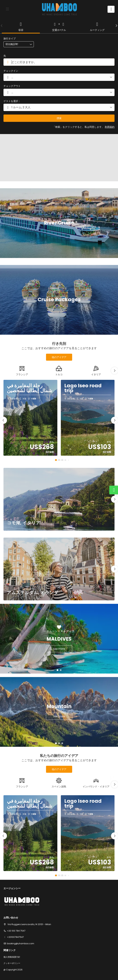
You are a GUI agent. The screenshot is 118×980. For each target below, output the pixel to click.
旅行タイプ (10, 39)
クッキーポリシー (12, 963)
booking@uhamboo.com (21, 944)
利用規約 (110, 127)
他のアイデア (59, 357)
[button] (2, 26)
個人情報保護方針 (12, 957)
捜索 (59, 118)
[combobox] (59, 62)
